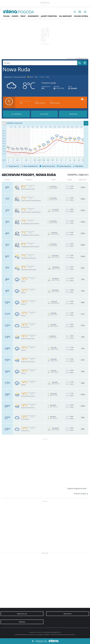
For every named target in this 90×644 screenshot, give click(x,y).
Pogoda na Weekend (73, 114)
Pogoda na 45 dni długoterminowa (44, 114)
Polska (6, 16)
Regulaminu (57, 632)
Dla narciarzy (65, 16)
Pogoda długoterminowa (77, 488)
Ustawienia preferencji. (22, 635)
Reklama (22, 622)
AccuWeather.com (82, 58)
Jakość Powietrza (49, 16)
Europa (15, 16)
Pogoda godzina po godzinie (16, 114)
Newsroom (68, 614)
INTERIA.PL (48, 635)
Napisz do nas (22, 614)
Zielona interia (81, 16)
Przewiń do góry (80, 494)
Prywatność (32, 635)
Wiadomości (33, 16)
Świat (23, 16)
